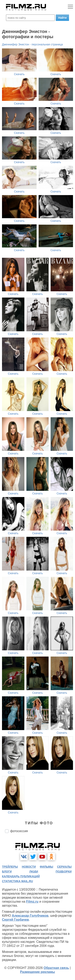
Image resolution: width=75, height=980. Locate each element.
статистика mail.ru (17, 881)
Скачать (19, 74)
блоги (7, 872)
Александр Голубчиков (30, 916)
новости (29, 867)
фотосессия (19, 831)
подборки (64, 872)
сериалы (64, 867)
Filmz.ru (32, 902)
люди (34, 872)
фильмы (46, 867)
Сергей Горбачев (15, 920)
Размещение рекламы (37, 972)
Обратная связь (56, 968)
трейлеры (10, 867)
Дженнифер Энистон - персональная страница (32, 44)
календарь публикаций (21, 876)
